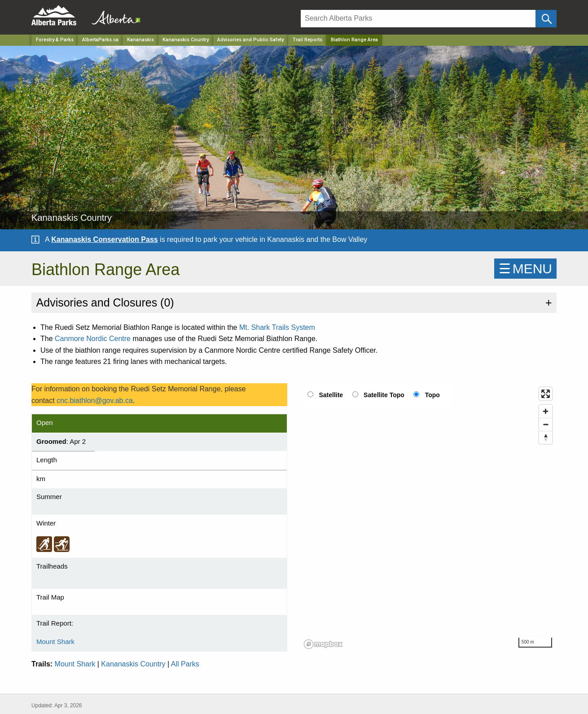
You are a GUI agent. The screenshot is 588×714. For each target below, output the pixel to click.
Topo (432, 395)
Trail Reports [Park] (307, 40)
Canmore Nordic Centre (93, 339)
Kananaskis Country (133, 664)
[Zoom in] (546, 411)
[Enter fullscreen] (546, 394)
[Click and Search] (546, 19)
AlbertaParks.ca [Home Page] (100, 40)
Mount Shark (55, 642)
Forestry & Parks (55, 40)
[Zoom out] (546, 424)
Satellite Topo (384, 395)
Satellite (331, 395)
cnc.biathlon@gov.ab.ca (95, 401)
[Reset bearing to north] (546, 437)
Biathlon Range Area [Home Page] (354, 40)
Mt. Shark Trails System (277, 327)
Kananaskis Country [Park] (186, 40)
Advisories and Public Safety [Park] (250, 40)
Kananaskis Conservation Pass (104, 239)
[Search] (418, 19)
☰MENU (525, 269)
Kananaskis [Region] (140, 40)
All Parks (185, 664)
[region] (429, 517)
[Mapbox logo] (323, 644)
